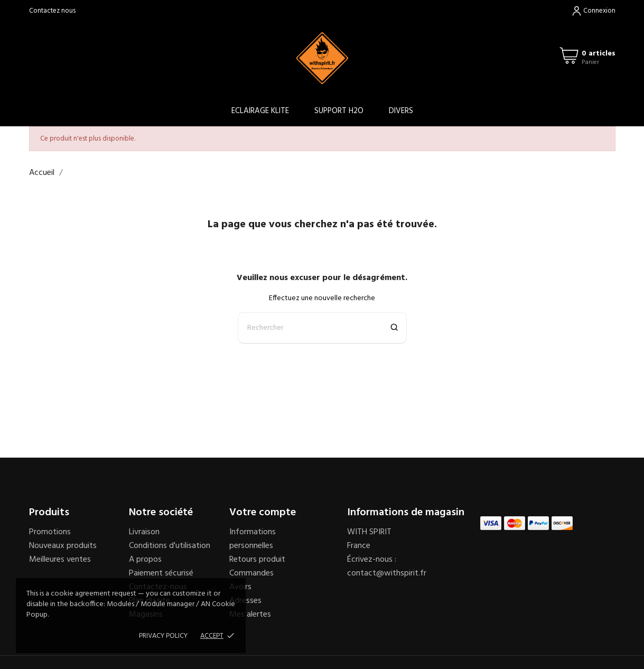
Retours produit (257, 560)
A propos (145, 560)
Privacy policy (163, 636)
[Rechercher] (322, 328)
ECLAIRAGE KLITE (260, 111)
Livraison (144, 532)
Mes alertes (250, 615)
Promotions (50, 532)
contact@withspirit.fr (387, 573)
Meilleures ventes (60, 560)
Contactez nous (52, 11)
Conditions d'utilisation (170, 546)
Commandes (251, 573)
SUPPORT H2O (339, 111)
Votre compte (263, 513)
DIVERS (401, 111)
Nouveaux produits (63, 546)
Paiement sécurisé (161, 573)
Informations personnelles (253, 539)
